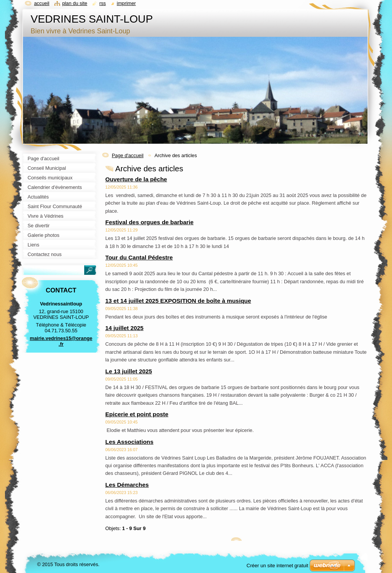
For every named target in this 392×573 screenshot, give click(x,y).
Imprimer (126, 3)
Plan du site (74, 3)
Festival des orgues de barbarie (149, 222)
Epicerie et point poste (137, 414)
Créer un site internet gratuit (277, 566)
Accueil (42, 3)
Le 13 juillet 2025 (129, 371)
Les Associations (129, 442)
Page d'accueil (128, 155)
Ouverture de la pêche (136, 179)
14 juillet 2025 (124, 328)
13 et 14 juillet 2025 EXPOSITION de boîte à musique (178, 301)
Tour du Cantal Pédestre (139, 257)
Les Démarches (127, 485)
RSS (102, 3)
